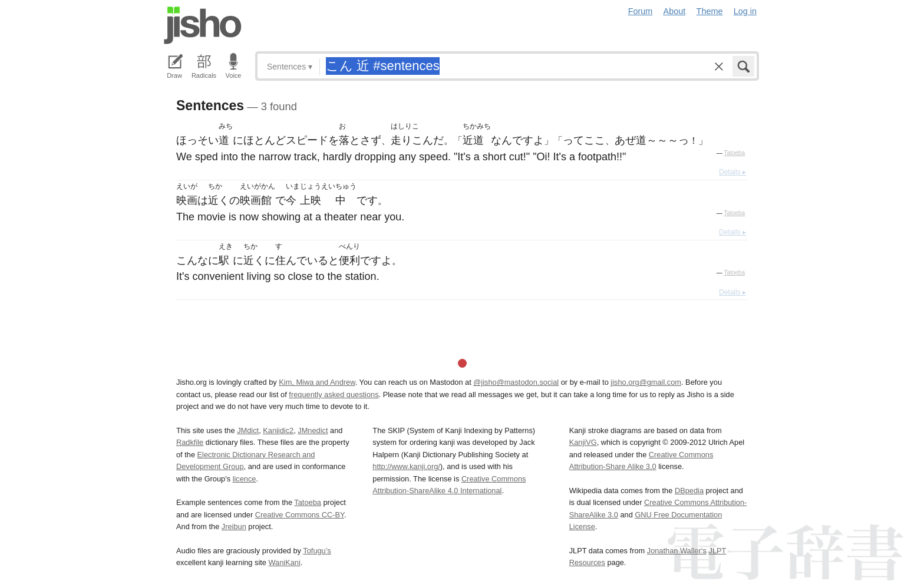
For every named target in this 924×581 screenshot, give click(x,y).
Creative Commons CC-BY (300, 515)
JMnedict (313, 430)
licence (245, 479)
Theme (710, 11)
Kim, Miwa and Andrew (317, 382)
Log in (745, 11)
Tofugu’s (317, 551)
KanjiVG (583, 442)
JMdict (248, 430)
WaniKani (285, 562)
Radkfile (190, 442)
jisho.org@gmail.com (646, 382)
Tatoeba (734, 153)
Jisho (203, 25)
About (675, 11)
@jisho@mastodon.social (516, 382)
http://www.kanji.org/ (406, 466)
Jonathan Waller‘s (677, 551)
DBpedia (689, 491)
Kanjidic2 (278, 430)
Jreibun (234, 526)
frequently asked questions (334, 395)
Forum (641, 11)
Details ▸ (732, 172)
